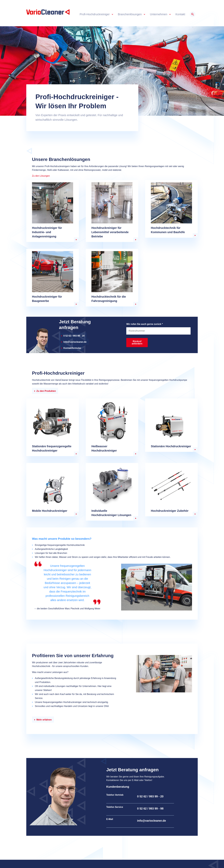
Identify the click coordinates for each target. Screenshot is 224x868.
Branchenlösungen (130, 14)
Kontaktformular (72, 348)
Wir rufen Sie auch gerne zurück (144, 324)
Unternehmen (159, 14)
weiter (76, 240)
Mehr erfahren (44, 720)
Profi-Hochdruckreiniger (95, 14)
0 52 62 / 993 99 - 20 (74, 336)
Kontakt (180, 14)
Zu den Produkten (46, 391)
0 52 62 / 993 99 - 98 (150, 809)
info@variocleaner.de (152, 821)
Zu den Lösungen (41, 176)
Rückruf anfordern (137, 342)
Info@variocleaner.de (75, 342)
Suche (193, 14)
